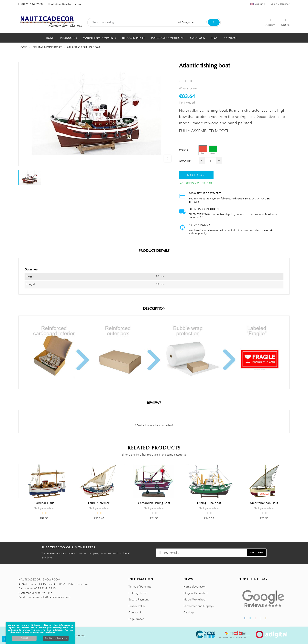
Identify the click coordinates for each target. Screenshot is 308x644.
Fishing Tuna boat (209, 503)
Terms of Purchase (140, 587)
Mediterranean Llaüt (264, 503)
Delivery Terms (138, 593)
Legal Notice (136, 619)
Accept (24, 638)
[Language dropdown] (257, 4)
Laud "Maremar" (99, 503)
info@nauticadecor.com (66, 4)
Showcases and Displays (198, 606)
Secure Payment (138, 599)
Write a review (188, 88)
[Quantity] (210, 161)
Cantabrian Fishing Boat (154, 503)
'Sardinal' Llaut (44, 503)
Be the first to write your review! (154, 425)
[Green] (213, 150)
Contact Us (135, 612)
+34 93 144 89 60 (32, 4)
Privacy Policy (137, 606)
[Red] (203, 150)
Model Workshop (194, 599)
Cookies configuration (56, 638)
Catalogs (189, 612)
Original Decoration (196, 593)
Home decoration (194, 587)
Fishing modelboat (44, 508)
